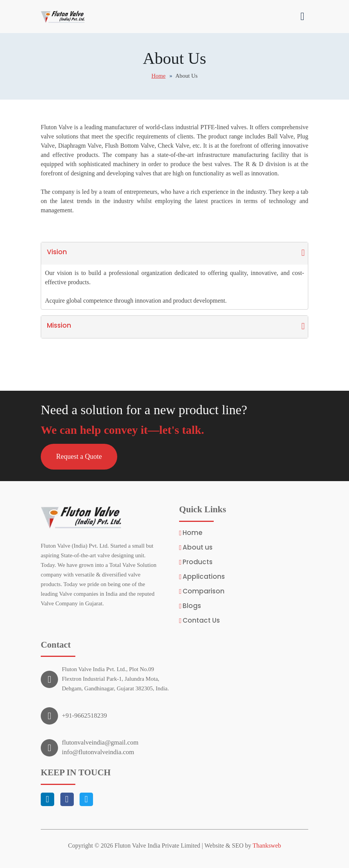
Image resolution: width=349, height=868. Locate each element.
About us (198, 547)
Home (159, 76)
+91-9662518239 (84, 716)
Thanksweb (267, 846)
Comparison (204, 591)
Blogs (192, 606)
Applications (204, 577)
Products (198, 562)
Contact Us (201, 621)
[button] (79, 457)
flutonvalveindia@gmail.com (100, 742)
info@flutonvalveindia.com (98, 752)
